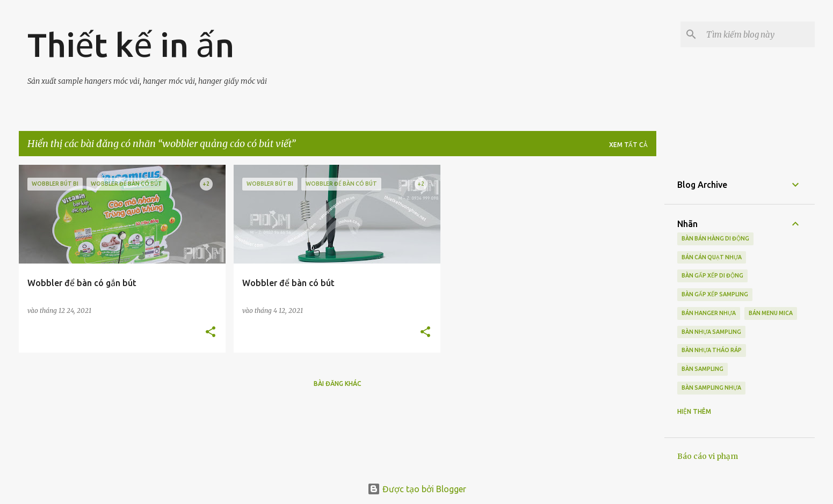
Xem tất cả (628, 145)
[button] (211, 333)
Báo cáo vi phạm (708, 456)
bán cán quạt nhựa (712, 257)
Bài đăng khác (338, 384)
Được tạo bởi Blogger (417, 489)
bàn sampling (702, 369)
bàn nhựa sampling (711, 332)
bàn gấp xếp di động (712, 275)
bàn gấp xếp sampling (715, 294)
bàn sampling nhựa (711, 388)
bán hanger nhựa (709, 313)
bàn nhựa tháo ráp (712, 350)
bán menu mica (771, 313)
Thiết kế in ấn (131, 45)
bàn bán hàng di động (715, 238)
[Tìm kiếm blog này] (758, 34)
